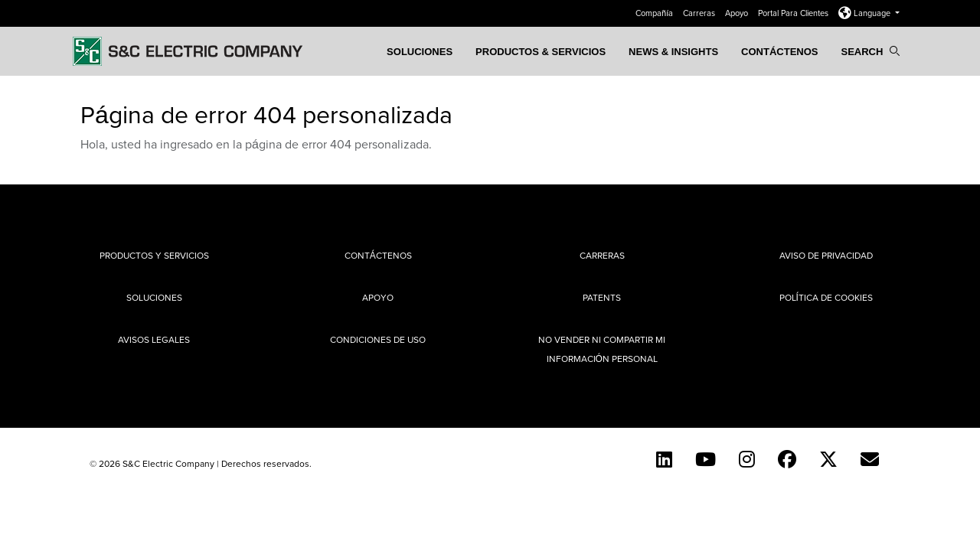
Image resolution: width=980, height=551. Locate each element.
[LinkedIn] (664, 459)
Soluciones (420, 52)
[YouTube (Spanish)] (706, 459)
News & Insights (673, 52)
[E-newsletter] (870, 459)
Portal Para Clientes (794, 13)
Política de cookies (826, 297)
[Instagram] (747, 459)
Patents (602, 297)
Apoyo (738, 13)
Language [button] (866, 13)
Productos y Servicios (154, 255)
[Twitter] (828, 459)
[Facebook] (787, 459)
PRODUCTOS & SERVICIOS (541, 52)
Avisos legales (154, 339)
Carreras (700, 13)
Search (870, 52)
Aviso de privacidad (826, 255)
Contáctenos (779, 52)
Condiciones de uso (378, 339)
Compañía (655, 13)
